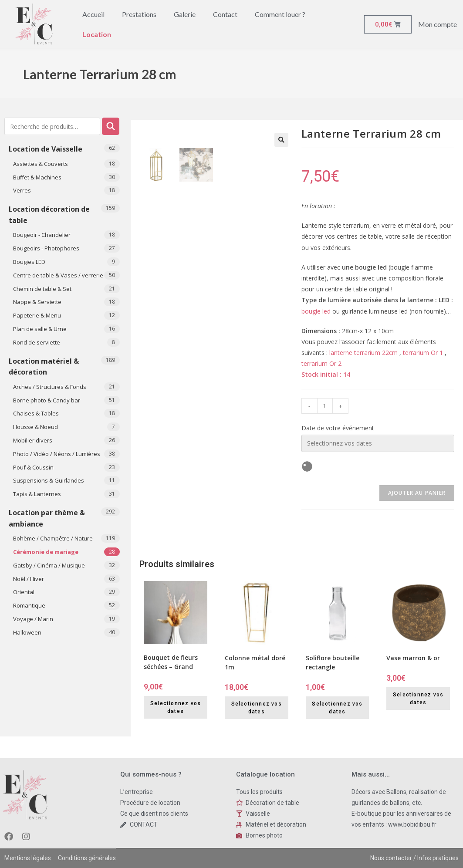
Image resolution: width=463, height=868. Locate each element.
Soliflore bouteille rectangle (333, 662)
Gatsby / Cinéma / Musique (49, 565)
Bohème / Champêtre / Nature (53, 538)
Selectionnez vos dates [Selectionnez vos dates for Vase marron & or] (418, 699)
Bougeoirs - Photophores (46, 248)
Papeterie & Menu (37, 315)
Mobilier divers (33, 440)
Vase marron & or (413, 658)
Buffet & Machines (37, 177)
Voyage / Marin (33, 619)
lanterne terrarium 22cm (363, 353)
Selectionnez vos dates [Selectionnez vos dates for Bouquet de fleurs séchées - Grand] (176, 707)
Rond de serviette (37, 342)
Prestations (139, 14)
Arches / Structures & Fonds (50, 387)
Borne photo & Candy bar (47, 400)
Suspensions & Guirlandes (49, 480)
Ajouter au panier (417, 493)
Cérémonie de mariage (46, 552)
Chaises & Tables (36, 413)
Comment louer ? (280, 14)
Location (97, 34)
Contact (225, 14)
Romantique (29, 605)
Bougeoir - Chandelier (42, 235)
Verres (22, 190)
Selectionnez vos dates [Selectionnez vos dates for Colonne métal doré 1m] (257, 708)
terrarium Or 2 (321, 363)
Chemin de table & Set (42, 289)
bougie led (316, 311)
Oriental (24, 592)
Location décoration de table (49, 215)
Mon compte (438, 24)
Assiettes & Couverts (41, 164)
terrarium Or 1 (423, 353)
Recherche (111, 126)
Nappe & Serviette (37, 302)
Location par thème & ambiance (47, 518)
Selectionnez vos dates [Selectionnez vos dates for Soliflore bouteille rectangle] (337, 708)
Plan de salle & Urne (40, 329)
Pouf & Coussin (33, 467)
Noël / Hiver (29, 579)
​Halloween (27, 632)
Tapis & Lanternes (37, 494)
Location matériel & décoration (44, 367)
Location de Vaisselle (46, 149)
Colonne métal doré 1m (255, 662)
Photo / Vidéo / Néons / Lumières (57, 454)
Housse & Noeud (35, 427)
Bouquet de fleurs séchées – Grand (171, 662)
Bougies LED (29, 262)
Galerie (185, 14)
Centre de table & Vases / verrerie (58, 275)
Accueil (93, 14)
